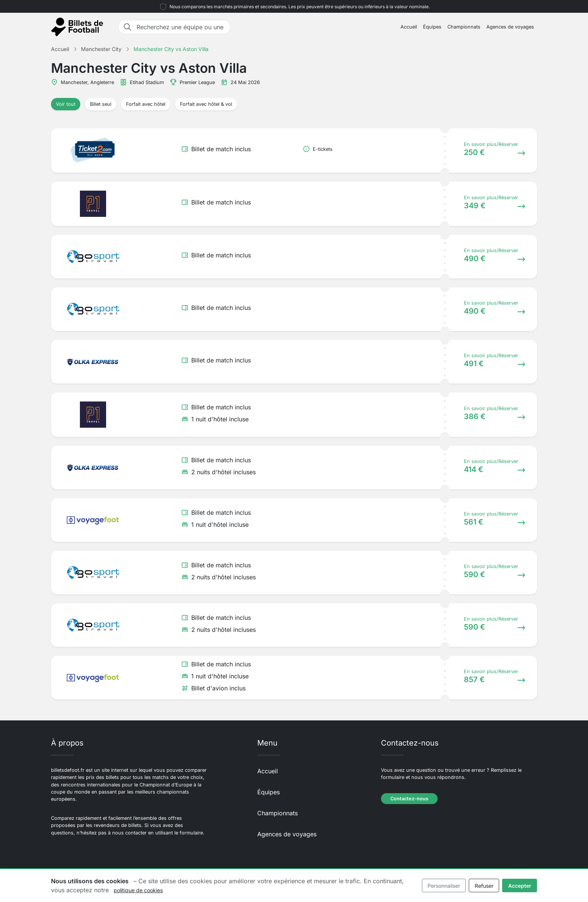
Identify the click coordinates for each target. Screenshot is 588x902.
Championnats (464, 27)
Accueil (409, 27)
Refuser (484, 886)
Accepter (520, 886)
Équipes (432, 27)
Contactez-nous (409, 799)
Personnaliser (444, 886)
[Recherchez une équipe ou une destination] (181, 27)
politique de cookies (138, 890)
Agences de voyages (510, 27)
